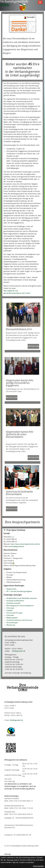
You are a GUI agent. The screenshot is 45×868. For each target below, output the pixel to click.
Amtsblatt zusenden (13, 603)
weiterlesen (33, 346)
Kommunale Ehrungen (15, 613)
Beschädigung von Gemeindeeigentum (20, 606)
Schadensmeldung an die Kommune (19, 620)
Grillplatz (10, 610)
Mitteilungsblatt (12, 618)
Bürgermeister (12, 589)
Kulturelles (10, 615)
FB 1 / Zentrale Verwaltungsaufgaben (19, 591)
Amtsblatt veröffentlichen (15, 601)
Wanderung (11, 625)
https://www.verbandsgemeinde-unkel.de (25, 544)
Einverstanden (38, 866)
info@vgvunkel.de (19, 651)
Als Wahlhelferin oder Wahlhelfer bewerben (22, 598)
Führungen (10, 608)
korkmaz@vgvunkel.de (16, 546)
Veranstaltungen (12, 623)
